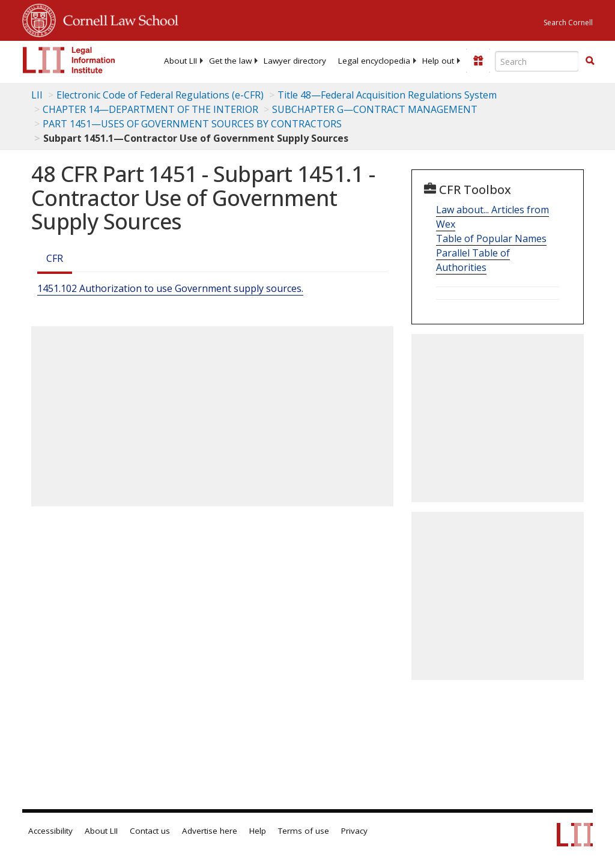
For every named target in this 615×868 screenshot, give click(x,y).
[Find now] (590, 61)
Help (258, 831)
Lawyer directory (295, 61)
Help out (438, 61)
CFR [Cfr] (55, 258)
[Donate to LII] (478, 61)
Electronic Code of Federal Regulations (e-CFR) (160, 95)
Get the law (230, 61)
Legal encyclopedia (374, 61)
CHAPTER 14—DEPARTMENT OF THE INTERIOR (150, 109)
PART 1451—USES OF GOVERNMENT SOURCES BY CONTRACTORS (192, 124)
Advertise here (210, 831)
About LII (180, 61)
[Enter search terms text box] (537, 61)
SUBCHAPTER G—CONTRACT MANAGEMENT (375, 109)
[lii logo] (69, 60)
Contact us (150, 831)
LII (37, 95)
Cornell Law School (117, 19)
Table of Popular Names (491, 238)
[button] (590, 61)
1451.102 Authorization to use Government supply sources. (170, 288)
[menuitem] (180, 61)
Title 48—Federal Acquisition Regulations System (387, 95)
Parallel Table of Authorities (473, 260)
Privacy (354, 831)
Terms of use (304, 831)
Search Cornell (568, 23)
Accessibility (50, 831)
